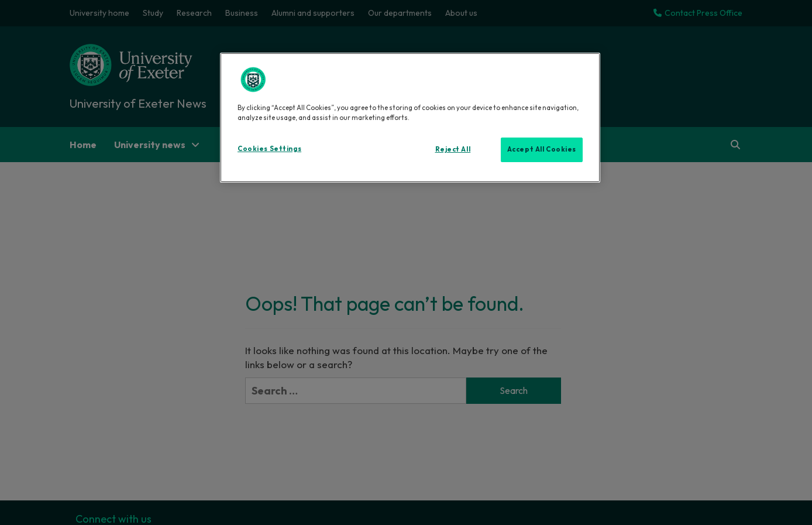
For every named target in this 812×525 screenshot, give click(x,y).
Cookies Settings (269, 149)
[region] (410, 118)
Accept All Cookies (542, 149)
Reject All (453, 149)
